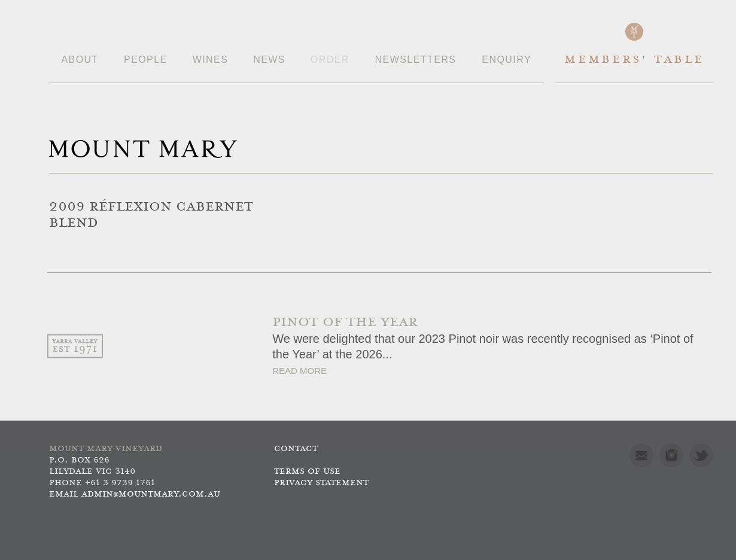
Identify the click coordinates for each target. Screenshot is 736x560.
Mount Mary (143, 149)
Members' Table (634, 60)
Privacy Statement (321, 483)
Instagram (671, 455)
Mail (641, 455)
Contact (296, 449)
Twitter (701, 455)
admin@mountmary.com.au (151, 494)
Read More (299, 371)
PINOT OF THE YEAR (345, 323)
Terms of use (307, 472)
